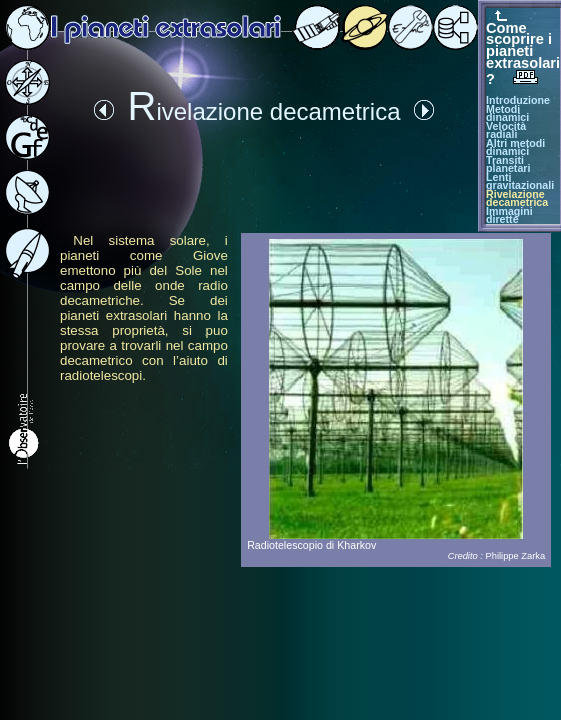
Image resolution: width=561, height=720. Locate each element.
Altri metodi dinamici (515, 147)
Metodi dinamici (507, 113)
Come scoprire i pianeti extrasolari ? (523, 53)
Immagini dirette (509, 215)
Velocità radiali (506, 130)
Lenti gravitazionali (520, 181)
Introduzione (518, 100)
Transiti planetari (508, 164)
